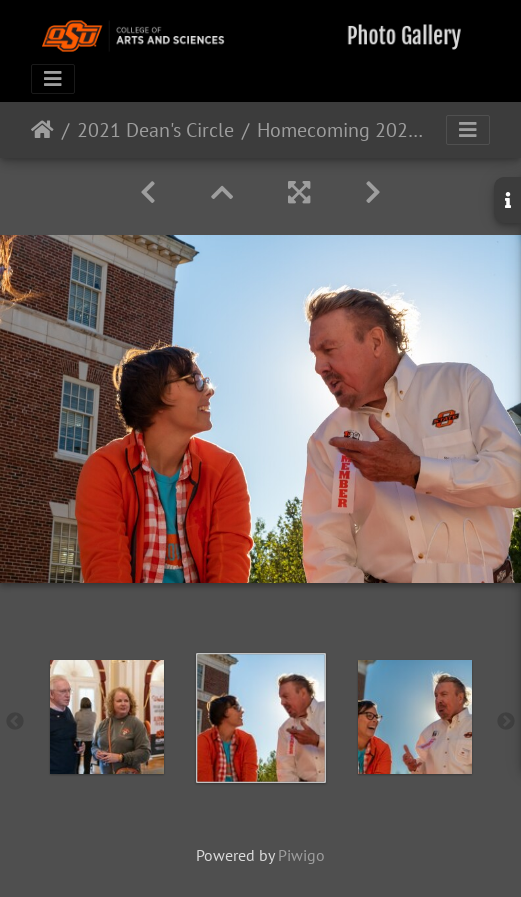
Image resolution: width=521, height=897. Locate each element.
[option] (107, 717)
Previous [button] (15, 722)
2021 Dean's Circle (155, 130)
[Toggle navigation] (53, 79)
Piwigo (301, 855)
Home (42, 130)
